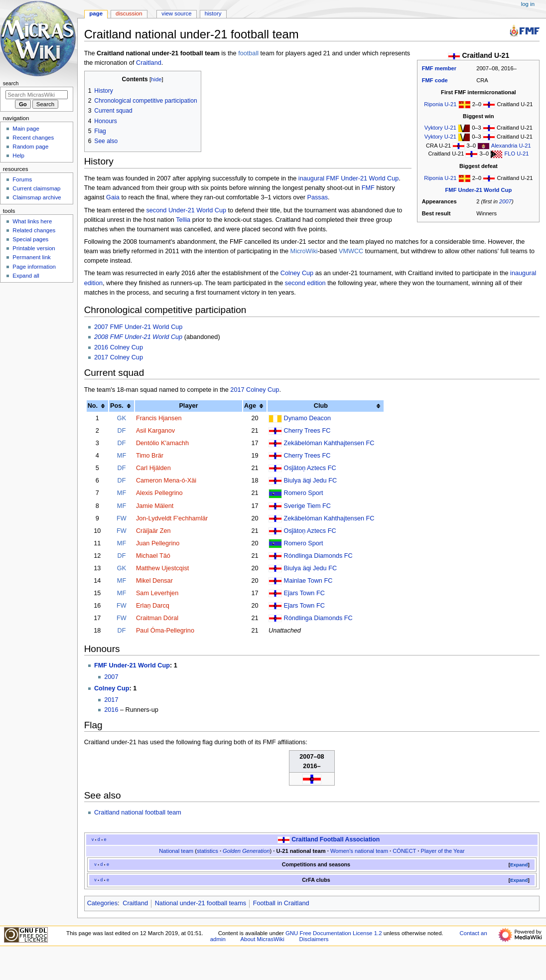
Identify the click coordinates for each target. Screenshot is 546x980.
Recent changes (33, 138)
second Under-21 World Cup (186, 210)
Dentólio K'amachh (162, 443)
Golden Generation (246, 851)
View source (176, 13)
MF (122, 456)
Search (11, 83)
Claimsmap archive (37, 197)
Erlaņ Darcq (153, 606)
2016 (111, 710)
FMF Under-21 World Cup (479, 190)
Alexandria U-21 (511, 146)
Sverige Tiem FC (307, 506)
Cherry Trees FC (307, 431)
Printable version (34, 248)
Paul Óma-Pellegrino (165, 631)
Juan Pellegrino (158, 543)
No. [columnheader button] (93, 406)
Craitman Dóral (157, 618)
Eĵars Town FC (304, 593)
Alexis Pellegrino (159, 493)
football (248, 53)
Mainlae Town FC (308, 581)
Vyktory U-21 (440, 128)
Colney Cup (297, 273)
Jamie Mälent (155, 506)
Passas (317, 197)
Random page (30, 147)
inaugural (311, 178)
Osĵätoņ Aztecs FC (310, 468)
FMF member (439, 68)
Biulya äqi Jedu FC (311, 481)
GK (122, 418)
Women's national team (359, 851)
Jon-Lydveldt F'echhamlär (172, 518)
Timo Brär (150, 456)
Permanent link (31, 257)
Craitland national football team (138, 813)
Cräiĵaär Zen (153, 531)
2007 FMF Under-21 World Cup (138, 327)
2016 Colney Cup (119, 347)
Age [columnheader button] (250, 406)
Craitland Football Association (336, 839)
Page (96, 13)
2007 (505, 201)
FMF (368, 188)
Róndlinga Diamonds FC (318, 556)
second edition (305, 283)
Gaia (113, 197)
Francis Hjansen (159, 418)
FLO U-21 (516, 154)
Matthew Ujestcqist (162, 568)
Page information (34, 267)
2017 (111, 700)
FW (122, 518)
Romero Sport (304, 493)
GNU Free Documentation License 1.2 (334, 933)
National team (176, 851)
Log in (528, 4)
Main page (26, 129)
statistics (207, 851)
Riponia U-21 (440, 104)
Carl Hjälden (153, 468)
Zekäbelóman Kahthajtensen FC (329, 443)
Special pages (30, 239)
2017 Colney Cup (119, 357)
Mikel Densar (154, 581)
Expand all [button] (26, 276)
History (213, 13)
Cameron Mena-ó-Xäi (166, 481)
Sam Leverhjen (157, 593)
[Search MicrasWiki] (37, 95)
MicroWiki (304, 251)
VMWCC (351, 251)
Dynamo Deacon (308, 418)
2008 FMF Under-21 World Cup (138, 337)
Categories (102, 903)
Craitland (149, 63)
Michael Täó (153, 556)
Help (18, 156)
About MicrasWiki (263, 939)
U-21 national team (301, 851)
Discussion (129, 13)
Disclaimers (314, 939)
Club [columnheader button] (321, 406)
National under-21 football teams (201, 903)
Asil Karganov (155, 431)
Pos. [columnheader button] (117, 406)
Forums (22, 179)
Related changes (34, 230)
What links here (32, 221)
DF (122, 431)
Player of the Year (443, 851)
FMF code (435, 80)
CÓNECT (404, 851)
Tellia (183, 220)
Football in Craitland (281, 903)
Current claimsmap (36, 188)
